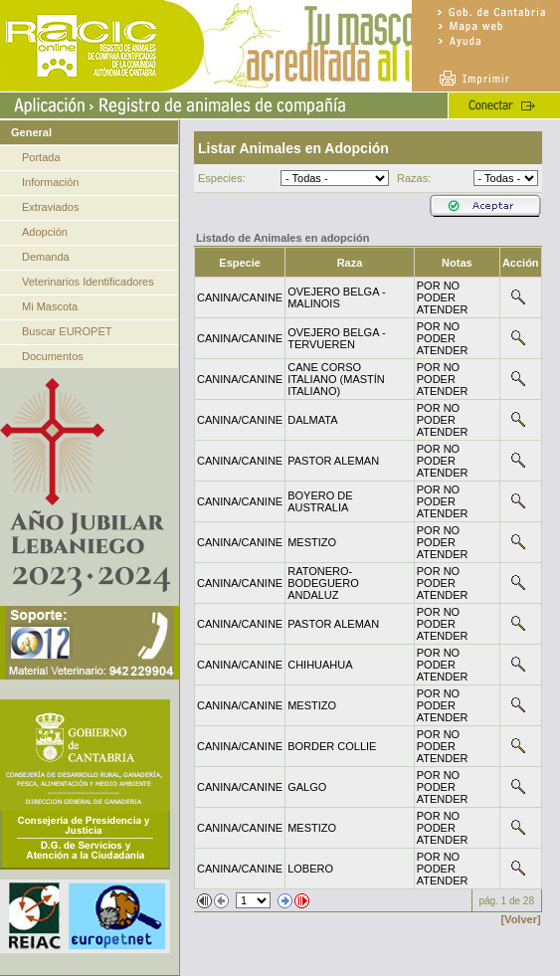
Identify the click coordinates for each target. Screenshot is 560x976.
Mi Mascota (50, 306)
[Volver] (520, 919)
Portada (41, 157)
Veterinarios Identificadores (88, 282)
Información (50, 182)
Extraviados (50, 207)
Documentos (53, 356)
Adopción (45, 232)
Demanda (46, 257)
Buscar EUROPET (67, 331)
